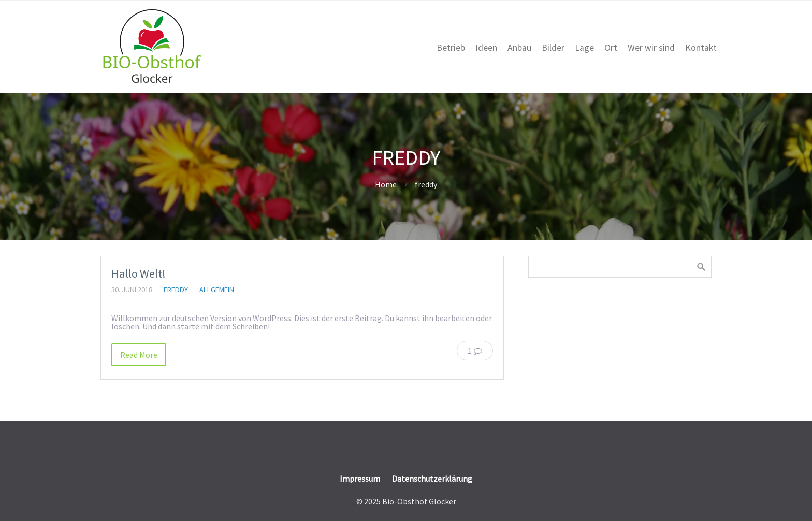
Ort (611, 48)
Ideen (486, 48)
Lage (584, 48)
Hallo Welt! (139, 273)
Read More (139, 355)
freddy (176, 290)
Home (386, 184)
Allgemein (217, 290)
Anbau (519, 48)
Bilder (553, 48)
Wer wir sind (651, 48)
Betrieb (451, 48)
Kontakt (701, 48)
